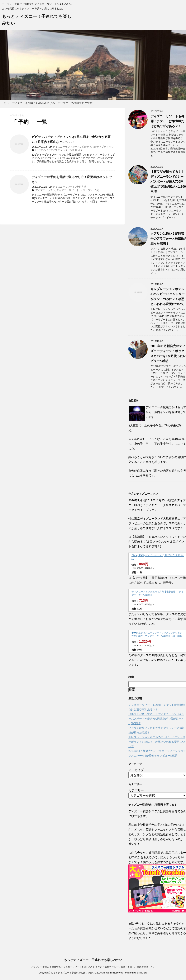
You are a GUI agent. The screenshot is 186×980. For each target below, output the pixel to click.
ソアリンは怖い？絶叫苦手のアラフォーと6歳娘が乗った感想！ (168, 239)
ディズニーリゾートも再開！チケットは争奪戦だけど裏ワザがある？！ (167, 121)
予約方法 (81, 187)
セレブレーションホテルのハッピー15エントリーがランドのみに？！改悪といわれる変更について (157, 742)
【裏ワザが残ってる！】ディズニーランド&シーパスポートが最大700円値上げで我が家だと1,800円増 (168, 182)
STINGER (142, 973)
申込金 (79, 150)
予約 (71, 150)
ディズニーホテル (45, 190)
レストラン (86, 190)
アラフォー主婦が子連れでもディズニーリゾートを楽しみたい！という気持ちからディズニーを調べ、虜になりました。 (93, 967)
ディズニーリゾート (64, 187)
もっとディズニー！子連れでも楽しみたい (93, 960)
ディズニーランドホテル (66, 147)
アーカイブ (136, 770)
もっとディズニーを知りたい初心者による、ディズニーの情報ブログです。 (50, 103)
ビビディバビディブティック (98, 147)
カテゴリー (136, 790)
